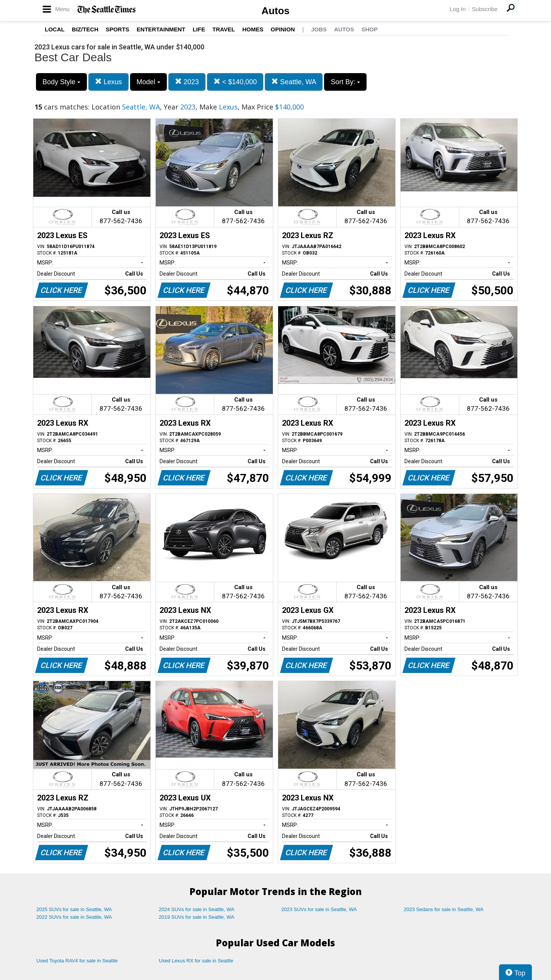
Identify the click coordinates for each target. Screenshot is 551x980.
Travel (224, 29)
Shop (369, 29)
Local (55, 29)
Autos (275, 11)
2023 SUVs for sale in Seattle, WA (319, 909)
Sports (117, 29)
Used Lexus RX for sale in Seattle (196, 961)
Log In (458, 9)
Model (148, 82)
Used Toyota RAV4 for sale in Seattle (77, 961)
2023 (187, 82)
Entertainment (161, 29)
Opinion (283, 29)
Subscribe (485, 9)
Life (199, 29)
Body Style (61, 82)
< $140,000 (235, 82)
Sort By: (345, 82)
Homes (253, 29)
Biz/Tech (85, 29)
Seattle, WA (294, 82)
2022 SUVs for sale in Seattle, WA (74, 917)
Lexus (108, 82)
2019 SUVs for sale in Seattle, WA (197, 917)
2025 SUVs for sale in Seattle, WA (74, 909)
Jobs (319, 29)
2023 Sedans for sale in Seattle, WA (443, 909)
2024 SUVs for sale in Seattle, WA (197, 909)
